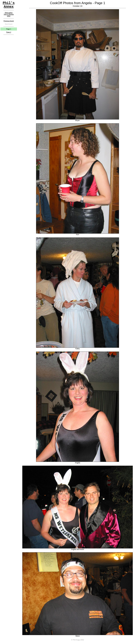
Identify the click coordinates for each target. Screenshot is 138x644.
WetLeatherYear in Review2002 (9, 14)
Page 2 (9, 32)
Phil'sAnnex (9, 5)
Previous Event (9, 21)
